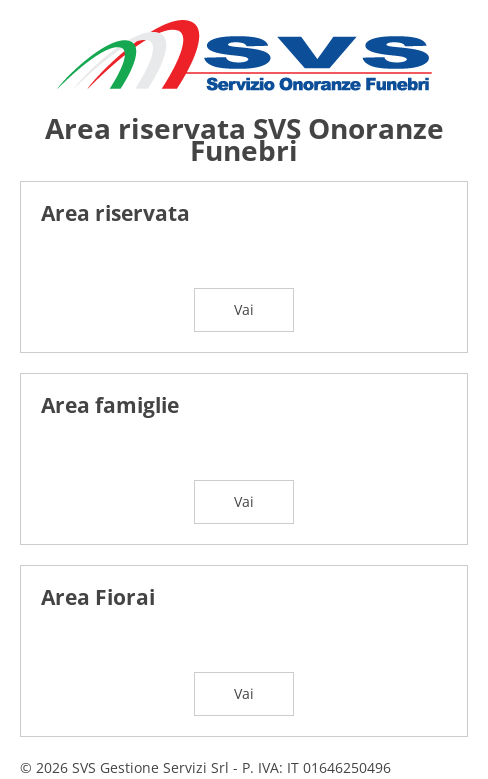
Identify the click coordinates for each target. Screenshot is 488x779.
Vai (244, 309)
